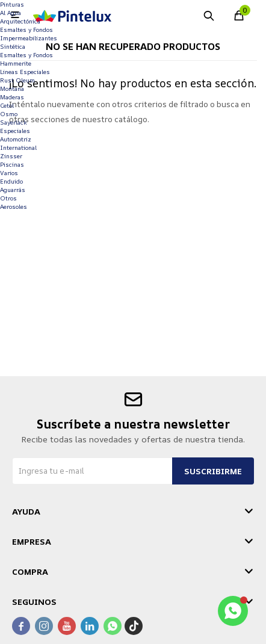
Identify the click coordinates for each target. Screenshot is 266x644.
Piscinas (12, 164)
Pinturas (12, 4)
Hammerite (16, 63)
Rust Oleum (17, 80)
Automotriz (16, 139)
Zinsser (11, 156)
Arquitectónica (20, 21)
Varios (9, 173)
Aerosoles (14, 206)
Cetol (7, 105)
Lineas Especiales (25, 72)
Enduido (11, 181)
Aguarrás (13, 190)
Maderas (12, 97)
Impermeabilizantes (29, 38)
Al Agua (11, 13)
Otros (8, 198)
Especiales (15, 131)
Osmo (9, 114)
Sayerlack (14, 122)
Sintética (13, 46)
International (18, 147)
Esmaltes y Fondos (26, 29)
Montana (12, 88)
